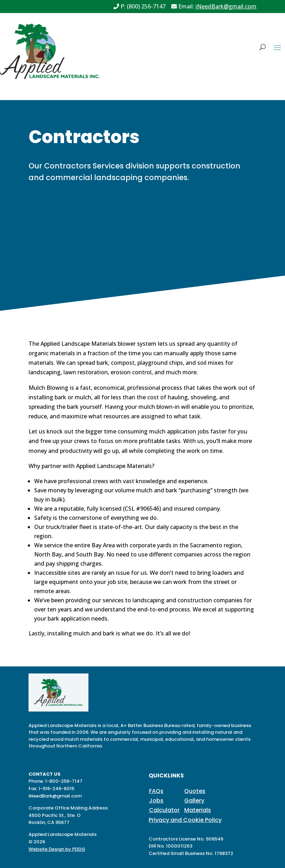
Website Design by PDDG (57, 849)
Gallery (194, 801)
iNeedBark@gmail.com (226, 6)
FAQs (156, 791)
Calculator (164, 810)
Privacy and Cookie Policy (185, 820)
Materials (198, 810)
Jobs (156, 801)
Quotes (195, 791)
